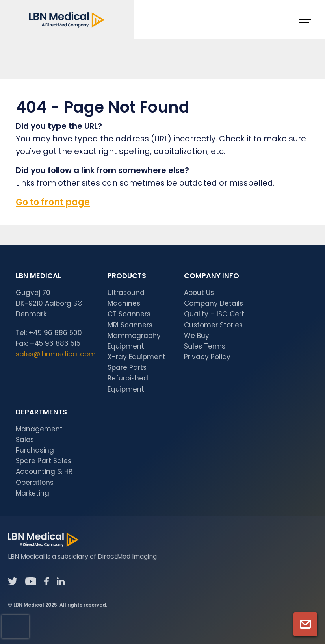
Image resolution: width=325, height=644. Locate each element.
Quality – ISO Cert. (215, 314)
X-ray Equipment (136, 357)
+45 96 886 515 (55, 343)
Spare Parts (127, 367)
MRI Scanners (130, 325)
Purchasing (35, 450)
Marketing (32, 493)
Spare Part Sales (44, 461)
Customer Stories (213, 325)
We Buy (197, 336)
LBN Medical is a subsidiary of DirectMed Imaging (82, 556)
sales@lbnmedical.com (56, 354)
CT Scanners (129, 314)
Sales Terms (205, 346)
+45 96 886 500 (55, 333)
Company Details (214, 303)
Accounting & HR (44, 471)
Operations (35, 483)
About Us (199, 293)
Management (39, 429)
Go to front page (53, 202)
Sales (25, 440)
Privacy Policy (207, 357)
